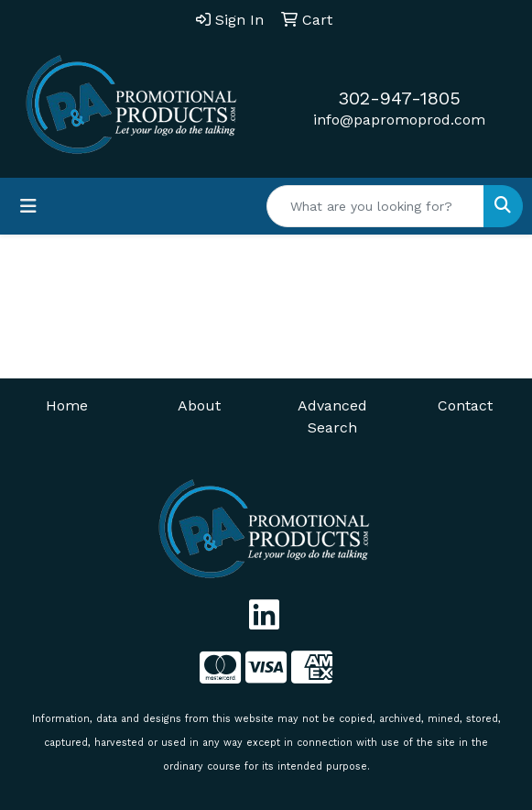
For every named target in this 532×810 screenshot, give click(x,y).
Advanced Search (332, 416)
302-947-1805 (399, 98)
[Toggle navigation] (28, 206)
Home (67, 405)
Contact (465, 405)
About (199, 405)
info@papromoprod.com (399, 120)
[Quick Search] (375, 206)
